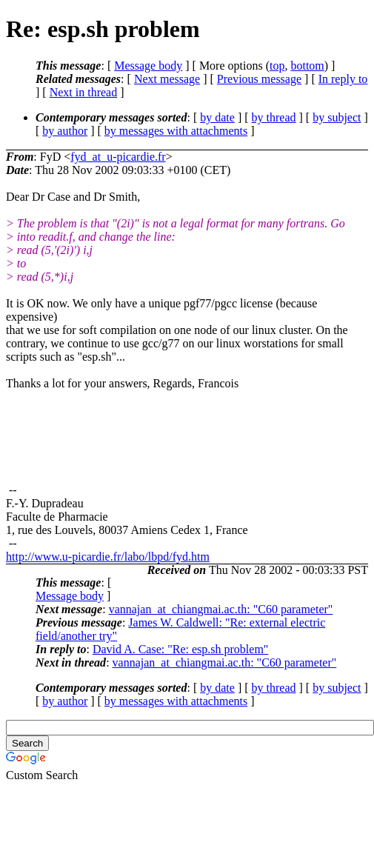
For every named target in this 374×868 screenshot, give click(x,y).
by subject (337, 117)
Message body (148, 66)
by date (217, 117)
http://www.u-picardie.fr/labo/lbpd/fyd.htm (108, 557)
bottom (307, 66)
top (277, 66)
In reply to (343, 79)
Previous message (259, 79)
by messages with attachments (176, 131)
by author (65, 131)
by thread (274, 117)
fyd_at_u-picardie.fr (118, 157)
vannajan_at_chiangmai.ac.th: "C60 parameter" (221, 609)
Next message (167, 79)
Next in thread (84, 92)
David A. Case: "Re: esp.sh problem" (180, 649)
